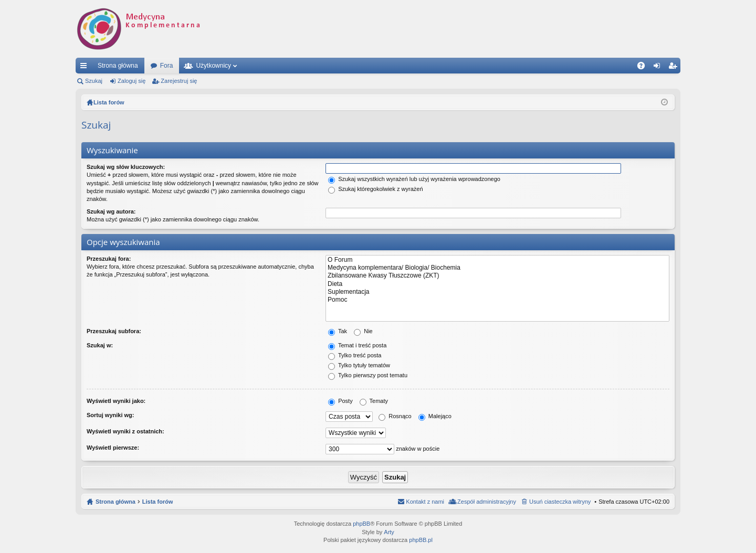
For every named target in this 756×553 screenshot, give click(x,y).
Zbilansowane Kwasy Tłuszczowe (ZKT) (497, 276)
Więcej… (86, 68)
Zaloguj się (132, 81)
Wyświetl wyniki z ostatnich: (125, 431)
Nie (363, 331)
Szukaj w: (100, 345)
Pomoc (497, 300)
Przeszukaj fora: (109, 259)
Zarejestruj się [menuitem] (675, 68)
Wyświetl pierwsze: (113, 448)
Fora (167, 66)
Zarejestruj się (179, 81)
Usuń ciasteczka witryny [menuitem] (560, 502)
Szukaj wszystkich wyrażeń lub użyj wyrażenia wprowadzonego (414, 179)
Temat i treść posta (357, 345)
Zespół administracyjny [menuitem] (487, 502)
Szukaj (94, 81)
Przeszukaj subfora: (114, 331)
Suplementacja (497, 292)
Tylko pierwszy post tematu (368, 375)
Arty (389, 532)
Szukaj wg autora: (111, 211)
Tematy (374, 401)
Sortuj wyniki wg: (110, 415)
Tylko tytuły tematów (359, 365)
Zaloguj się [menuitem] (659, 68)
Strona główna (118, 66)
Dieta (497, 284)
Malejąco (435, 416)
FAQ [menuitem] (644, 68)
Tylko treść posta (355, 355)
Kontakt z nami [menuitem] (425, 502)
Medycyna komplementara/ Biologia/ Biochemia (497, 268)
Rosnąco (395, 416)
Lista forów (158, 502)
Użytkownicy (213, 66)
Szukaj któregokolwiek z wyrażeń (375, 189)
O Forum (497, 260)
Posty (340, 401)
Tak (338, 331)
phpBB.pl (421, 540)
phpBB (361, 524)
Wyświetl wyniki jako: (116, 401)
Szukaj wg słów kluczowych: (126, 167)
